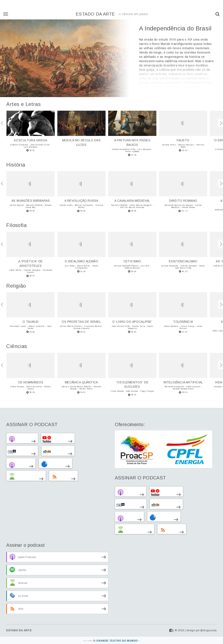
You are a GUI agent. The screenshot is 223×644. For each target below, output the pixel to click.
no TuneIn (19, 451)
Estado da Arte (112, 14)
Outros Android (23, 476)
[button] (218, 14)
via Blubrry (52, 464)
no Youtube (55, 439)
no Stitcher (55, 451)
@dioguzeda (208, 630)
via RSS (60, 476)
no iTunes (19, 439)
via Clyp (18, 464)
